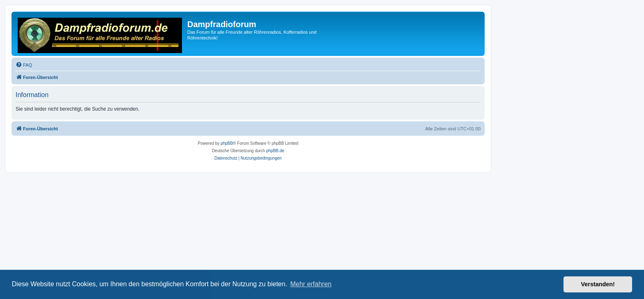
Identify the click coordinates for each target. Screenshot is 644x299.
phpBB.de (275, 151)
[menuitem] (24, 65)
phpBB (227, 143)
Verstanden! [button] (598, 284)
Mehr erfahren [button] (311, 284)
